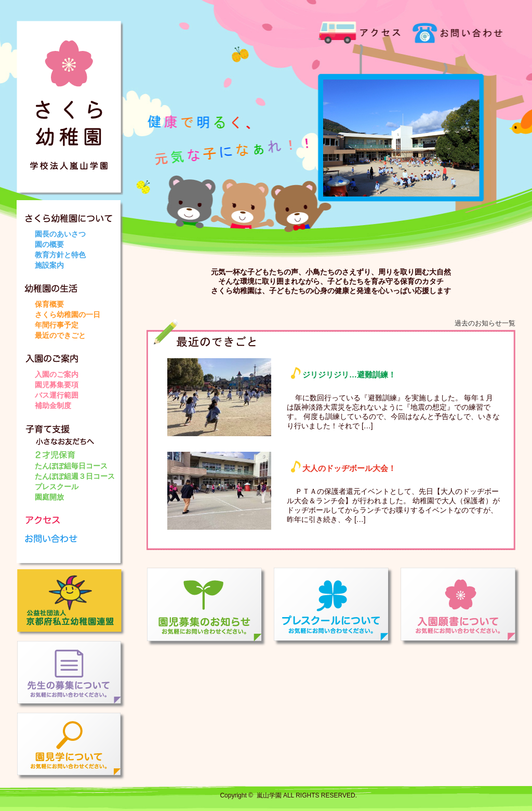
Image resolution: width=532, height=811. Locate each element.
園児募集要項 (57, 385)
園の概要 (49, 244)
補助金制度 (53, 406)
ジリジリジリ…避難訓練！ (349, 375)
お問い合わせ (453, 31)
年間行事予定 (57, 325)
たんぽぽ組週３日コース (75, 476)
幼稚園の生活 (74, 285)
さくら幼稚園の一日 (68, 315)
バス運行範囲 (57, 395)
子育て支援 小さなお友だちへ (74, 436)
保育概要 (49, 304)
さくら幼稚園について (74, 214)
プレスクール (57, 487)
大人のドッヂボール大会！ (349, 468)
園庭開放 (49, 497)
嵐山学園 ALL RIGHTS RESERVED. (307, 795)
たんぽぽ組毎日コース (71, 466)
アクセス (360, 31)
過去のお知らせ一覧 (485, 323)
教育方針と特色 (60, 255)
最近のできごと (60, 335)
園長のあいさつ (60, 234)
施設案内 (49, 265)
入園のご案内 (74, 355)
